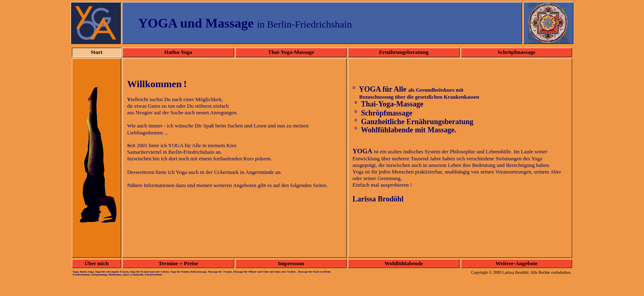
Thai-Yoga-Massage (291, 52)
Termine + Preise (178, 263)
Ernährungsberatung (404, 52)
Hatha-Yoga (178, 52)
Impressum (291, 263)
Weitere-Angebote (516, 263)
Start (97, 52)
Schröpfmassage (516, 52)
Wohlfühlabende (404, 263)
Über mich (97, 263)
